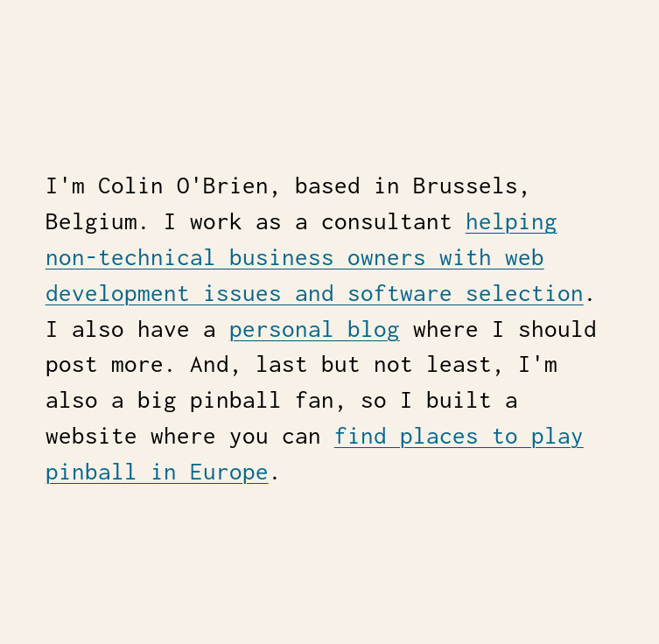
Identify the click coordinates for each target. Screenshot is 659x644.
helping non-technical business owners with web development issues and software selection (315, 257)
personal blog (315, 329)
